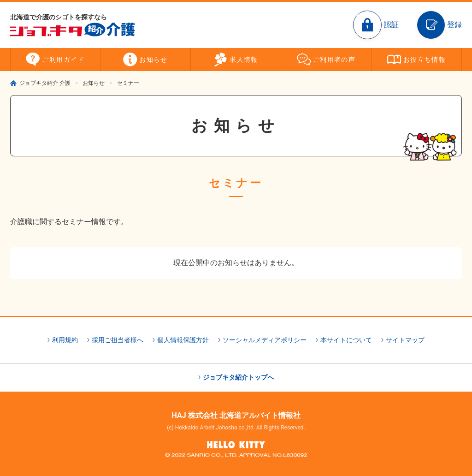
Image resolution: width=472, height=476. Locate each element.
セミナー (128, 83)
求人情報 (244, 59)
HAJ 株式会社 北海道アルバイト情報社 (236, 415)
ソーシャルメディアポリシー (265, 340)
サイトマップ (405, 340)
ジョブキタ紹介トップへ (238, 377)
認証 (391, 25)
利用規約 (65, 340)
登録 (454, 25)
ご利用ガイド (63, 59)
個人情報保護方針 (183, 340)
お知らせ (153, 59)
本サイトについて (346, 340)
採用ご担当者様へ (118, 340)
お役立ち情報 (425, 59)
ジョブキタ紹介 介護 (45, 83)
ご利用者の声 (334, 59)
